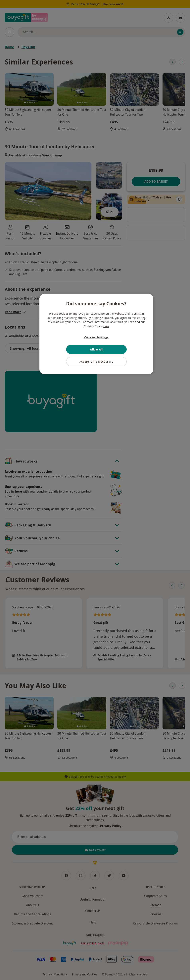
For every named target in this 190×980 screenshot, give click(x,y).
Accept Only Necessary (96, 362)
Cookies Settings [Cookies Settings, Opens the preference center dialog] (96, 337)
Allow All (96, 349)
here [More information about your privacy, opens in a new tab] (106, 326)
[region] (96, 334)
